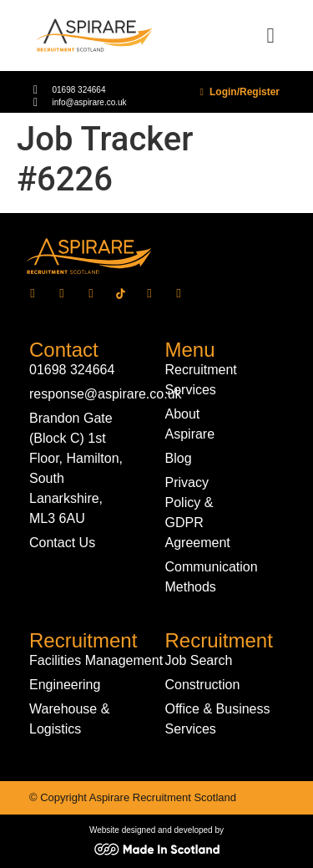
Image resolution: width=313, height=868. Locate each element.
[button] (270, 36)
